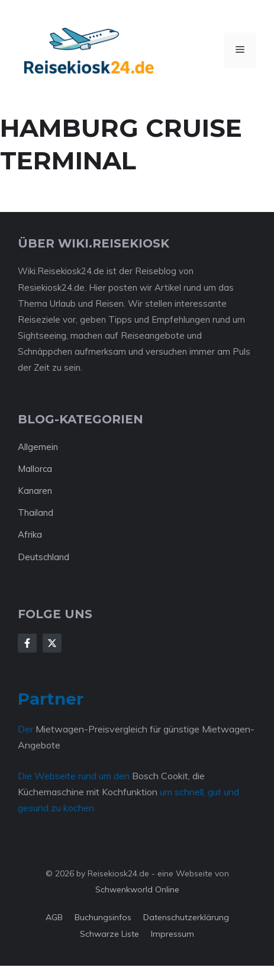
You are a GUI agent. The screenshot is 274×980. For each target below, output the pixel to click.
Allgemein (38, 447)
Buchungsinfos (103, 917)
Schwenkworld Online (137, 889)
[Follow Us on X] (52, 643)
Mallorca (35, 469)
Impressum (173, 934)
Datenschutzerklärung (186, 917)
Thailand (36, 513)
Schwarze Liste (109, 934)
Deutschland (43, 557)
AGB (54, 917)
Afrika (30, 534)
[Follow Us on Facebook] (27, 643)
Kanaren (35, 491)
